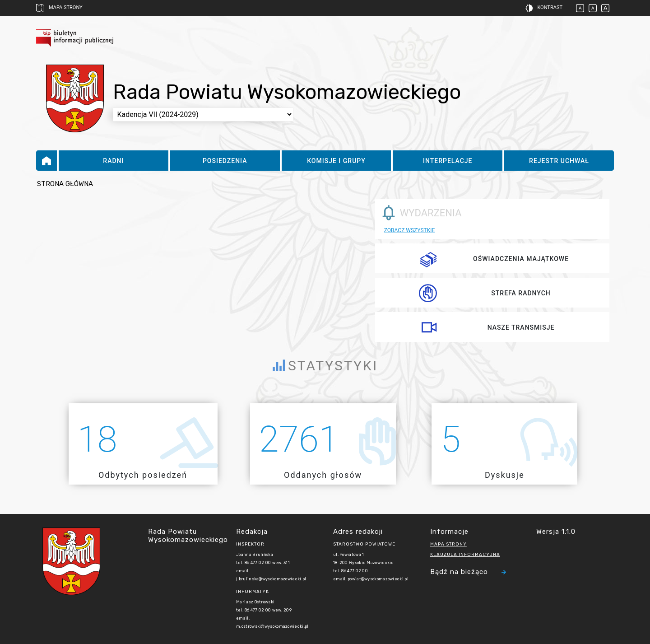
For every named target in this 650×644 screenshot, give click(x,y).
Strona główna (65, 184)
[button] (537, 8)
